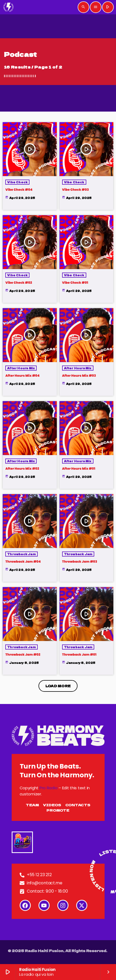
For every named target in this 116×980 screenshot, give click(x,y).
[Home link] (9, 7)
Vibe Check (17, 182)
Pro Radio (49, 788)
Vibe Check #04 (19, 190)
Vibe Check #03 (76, 190)
